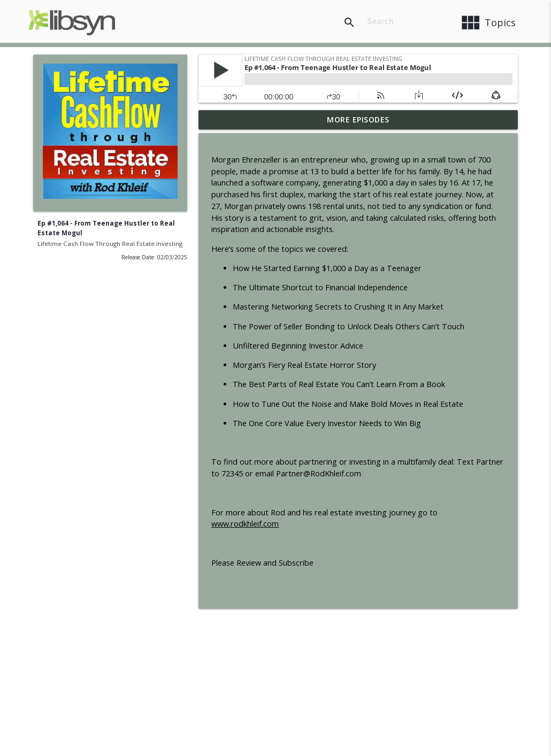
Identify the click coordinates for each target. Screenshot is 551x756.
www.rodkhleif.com (245, 524)
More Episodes (358, 119)
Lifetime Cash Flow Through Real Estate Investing (110, 244)
